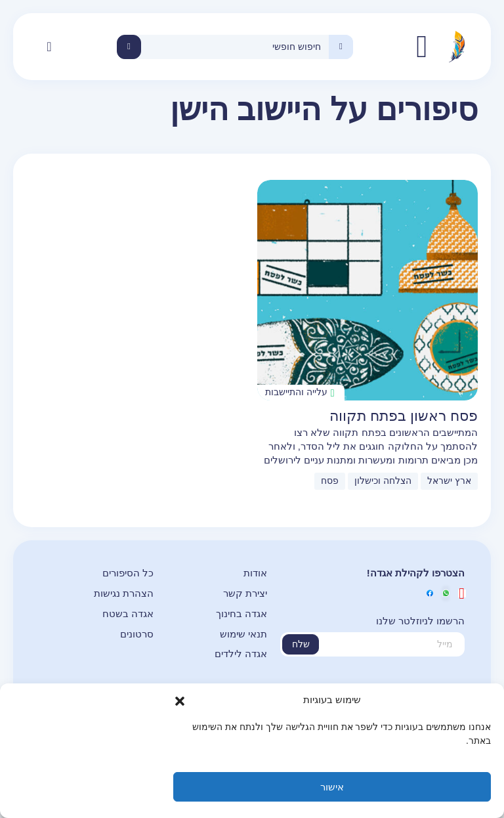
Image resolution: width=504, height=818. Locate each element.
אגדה (422, 47)
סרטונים (137, 634)
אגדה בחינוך (241, 613)
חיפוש (129, 47)
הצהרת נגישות (124, 593)
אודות (255, 573)
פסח (330, 481)
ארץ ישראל (449, 481)
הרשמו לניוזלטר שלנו (420, 621)
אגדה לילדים (241, 654)
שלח (301, 644)
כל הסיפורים (128, 573)
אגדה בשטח (128, 613)
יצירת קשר (245, 593)
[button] (180, 700)
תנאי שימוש (243, 634)
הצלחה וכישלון (383, 481)
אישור (332, 787)
